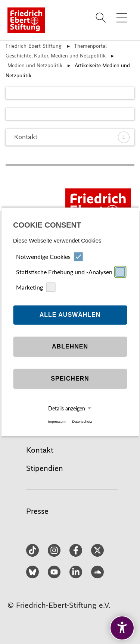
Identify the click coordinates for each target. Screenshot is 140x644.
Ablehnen (70, 346)
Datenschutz (82, 421)
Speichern (70, 379)
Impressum (57, 421)
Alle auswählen (70, 315)
